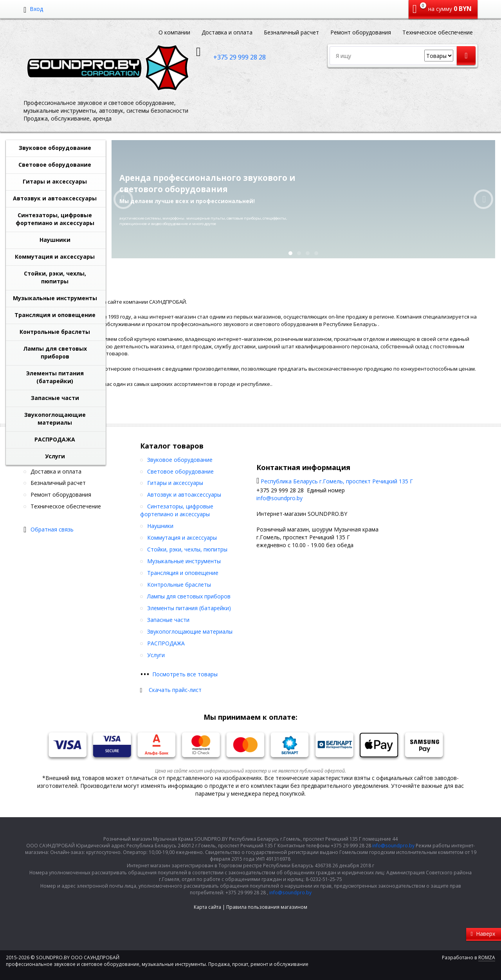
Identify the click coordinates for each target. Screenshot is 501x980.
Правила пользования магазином (267, 907)
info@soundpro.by (279, 498)
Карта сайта (207, 907)
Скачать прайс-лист (175, 690)
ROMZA (487, 957)
